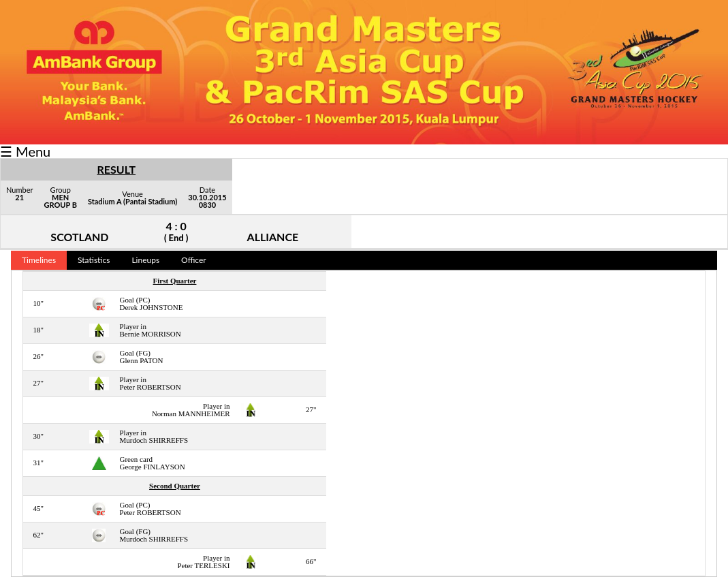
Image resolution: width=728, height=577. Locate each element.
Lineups (145, 260)
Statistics (94, 260)
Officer (194, 260)
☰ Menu (25, 151)
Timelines (39, 260)
